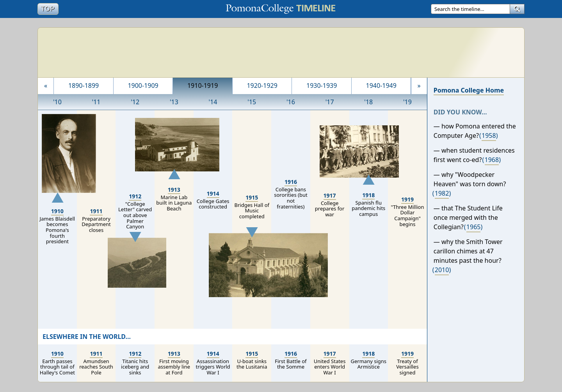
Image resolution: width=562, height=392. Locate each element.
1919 (407, 199)
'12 (135, 102)
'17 (330, 102)
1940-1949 (381, 86)
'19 (407, 102)
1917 (330, 195)
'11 (96, 102)
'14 (213, 102)
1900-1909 (143, 86)
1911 (96, 211)
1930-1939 (322, 86)
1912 (135, 196)
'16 (291, 102)
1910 (57, 211)
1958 (489, 135)
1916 (291, 182)
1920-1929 (262, 86)
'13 (174, 102)
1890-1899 (84, 86)
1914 (213, 193)
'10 (57, 102)
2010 (442, 270)
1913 (174, 190)
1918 (368, 195)
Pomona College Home (469, 90)
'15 (252, 102)
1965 (474, 227)
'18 (368, 102)
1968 (492, 160)
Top (50, 8)
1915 (252, 197)
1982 (442, 193)
